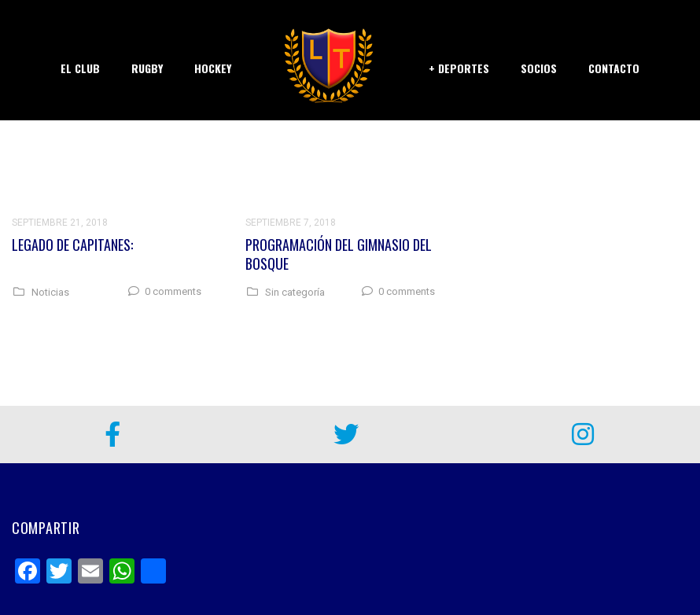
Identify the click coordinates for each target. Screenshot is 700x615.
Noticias (50, 293)
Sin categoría (295, 293)
